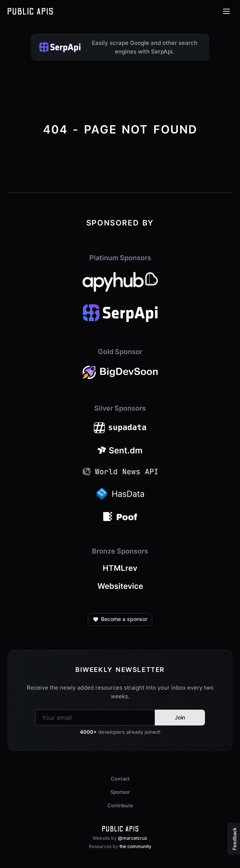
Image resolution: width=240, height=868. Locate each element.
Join (180, 717)
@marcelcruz (133, 838)
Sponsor (120, 792)
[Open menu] (226, 11)
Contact (120, 779)
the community (135, 846)
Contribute (120, 805)
